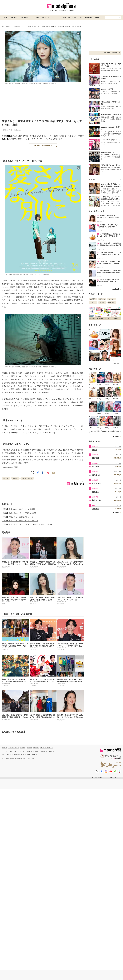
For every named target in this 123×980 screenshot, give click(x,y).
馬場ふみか (6, 139)
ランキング (72, 18)
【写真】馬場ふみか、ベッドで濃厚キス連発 (19, 513)
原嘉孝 (95, 450)
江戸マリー (96, 483)
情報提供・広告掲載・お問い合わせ (37, 751)
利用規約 (23, 748)
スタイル (14, 18)
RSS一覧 (52, 751)
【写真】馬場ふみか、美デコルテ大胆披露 (18, 509)
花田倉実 (96, 509)
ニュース (5, 18)
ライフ (44, 18)
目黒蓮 (102, 303)
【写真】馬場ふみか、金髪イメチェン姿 (17, 517)
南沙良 (10, 136)
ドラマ (80, 18)
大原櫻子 (93, 299)
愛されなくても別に (27, 478)
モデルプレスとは (14, 748)
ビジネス (51, 18)
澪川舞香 (96, 467)
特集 (65, 18)
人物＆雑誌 (89, 18)
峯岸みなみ (102, 299)
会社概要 (4, 748)
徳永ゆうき (96, 475)
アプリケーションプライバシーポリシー (13, 751)
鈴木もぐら (96, 500)
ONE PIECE (112, 303)
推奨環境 (29, 748)
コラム (37, 18)
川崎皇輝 (96, 458)
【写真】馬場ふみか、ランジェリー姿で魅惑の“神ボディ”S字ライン (28, 525)
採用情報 (36, 748)
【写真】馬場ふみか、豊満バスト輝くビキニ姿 (20, 521)
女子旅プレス (99, 18)
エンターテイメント (26, 18)
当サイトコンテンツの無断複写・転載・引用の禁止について (19, 755)
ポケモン (112, 299)
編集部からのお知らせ (47, 748)
